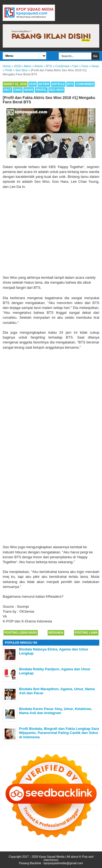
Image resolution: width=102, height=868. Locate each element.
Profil (41, 90)
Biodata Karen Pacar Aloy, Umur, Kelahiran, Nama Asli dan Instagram (55, 711)
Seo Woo (57, 90)
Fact (7, 90)
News (29, 90)
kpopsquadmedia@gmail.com (63, 863)
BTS (70, 84)
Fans (18, 90)
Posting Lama (86, 633)
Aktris (44, 84)
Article (58, 84)
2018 (32, 84)
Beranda (56, 633)
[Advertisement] (51, 232)
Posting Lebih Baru (21, 633)
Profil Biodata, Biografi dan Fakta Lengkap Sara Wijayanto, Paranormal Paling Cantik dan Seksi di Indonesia (59, 733)
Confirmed (85, 84)
